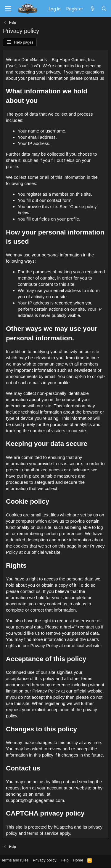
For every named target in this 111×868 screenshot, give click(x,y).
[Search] (104, 9)
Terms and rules (15, 860)
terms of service (43, 833)
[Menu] (8, 9)
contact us (94, 78)
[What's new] (92, 9)
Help (65, 860)
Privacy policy (45, 860)
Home (78, 860)
